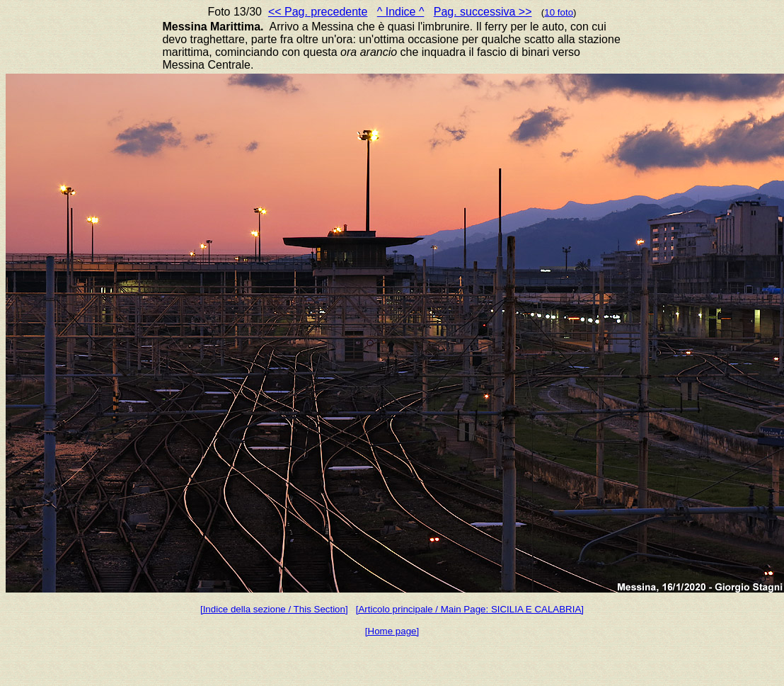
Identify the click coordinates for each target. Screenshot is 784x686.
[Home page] (392, 631)
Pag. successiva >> (483, 12)
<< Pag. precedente (318, 12)
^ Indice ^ (401, 12)
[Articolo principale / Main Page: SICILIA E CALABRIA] (470, 609)
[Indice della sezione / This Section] (274, 609)
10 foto (559, 12)
